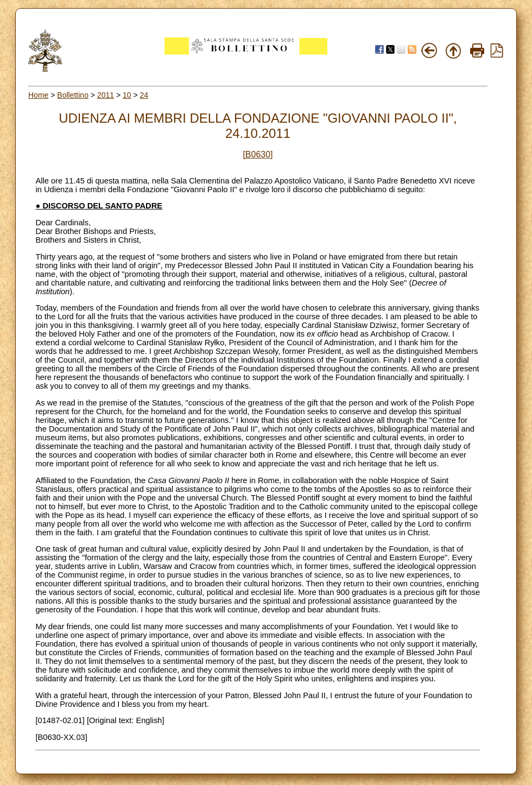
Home (38, 95)
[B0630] (258, 154)
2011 (106, 95)
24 (144, 95)
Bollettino (73, 95)
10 (127, 95)
